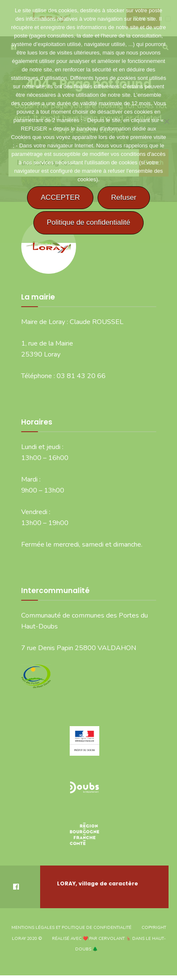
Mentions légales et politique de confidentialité (71, 928)
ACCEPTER (60, 197)
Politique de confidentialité (89, 222)
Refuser (124, 197)
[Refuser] (166, 121)
